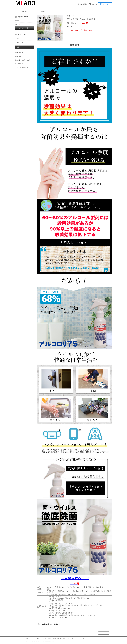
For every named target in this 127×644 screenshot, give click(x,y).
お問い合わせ (19, 56)
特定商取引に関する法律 (52, 638)
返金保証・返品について (67, 638)
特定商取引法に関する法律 (23, 60)
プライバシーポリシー (22, 67)
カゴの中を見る (25, 28)
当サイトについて (20, 53)
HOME (24, 11)
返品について (19, 64)
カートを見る (107, 4)
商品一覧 (44, 11)
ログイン (94, 4)
